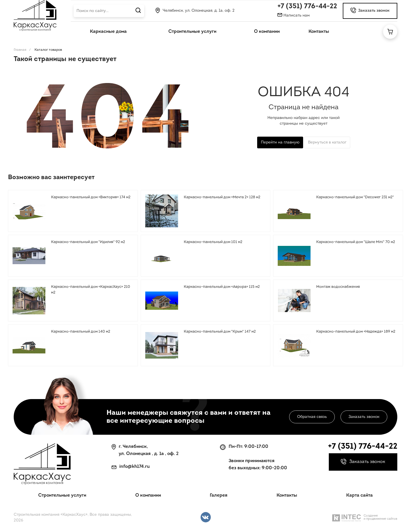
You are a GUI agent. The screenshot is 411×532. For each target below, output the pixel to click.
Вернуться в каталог (327, 142)
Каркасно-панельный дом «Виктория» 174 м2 (91, 197)
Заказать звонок (364, 417)
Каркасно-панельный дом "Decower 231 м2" (355, 197)
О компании (148, 495)
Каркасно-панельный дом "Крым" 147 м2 (220, 332)
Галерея (219, 495)
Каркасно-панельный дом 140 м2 (81, 332)
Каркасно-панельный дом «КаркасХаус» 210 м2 (91, 290)
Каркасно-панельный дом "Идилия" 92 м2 (88, 242)
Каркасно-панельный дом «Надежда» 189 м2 (356, 332)
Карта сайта (359, 495)
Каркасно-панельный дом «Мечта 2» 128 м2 (222, 197)
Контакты (287, 495)
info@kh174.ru (135, 467)
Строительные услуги (62, 495)
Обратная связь (312, 417)
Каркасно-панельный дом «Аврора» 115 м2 (222, 287)
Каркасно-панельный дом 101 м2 (213, 242)
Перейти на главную (280, 142)
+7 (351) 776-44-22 (307, 7)
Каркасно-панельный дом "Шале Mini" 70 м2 (356, 242)
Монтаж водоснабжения (338, 287)
